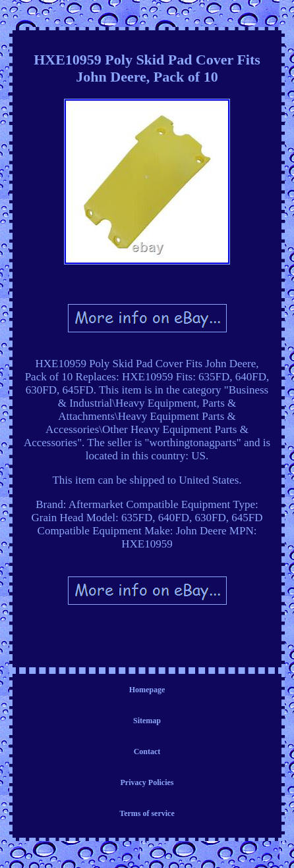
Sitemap (147, 721)
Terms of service (147, 813)
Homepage (147, 690)
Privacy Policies (147, 782)
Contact (147, 752)
